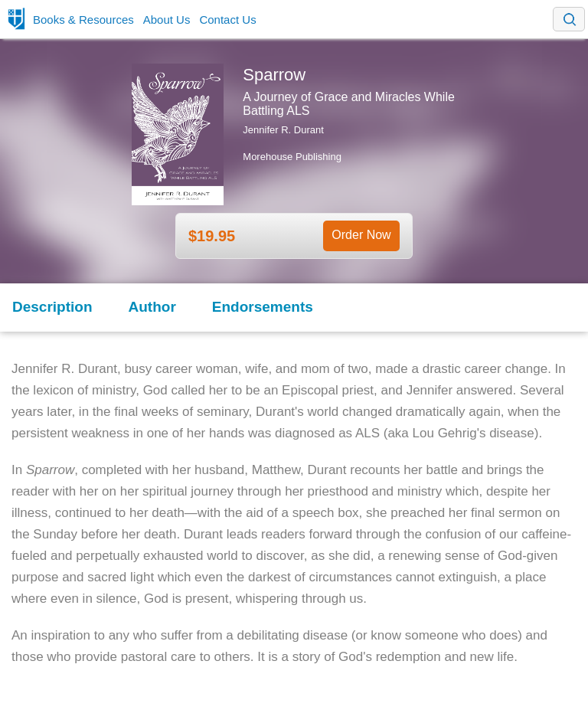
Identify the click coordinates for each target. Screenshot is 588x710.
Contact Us (227, 20)
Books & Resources (83, 20)
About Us (167, 20)
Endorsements (263, 307)
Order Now (361, 235)
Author (152, 307)
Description (52, 307)
